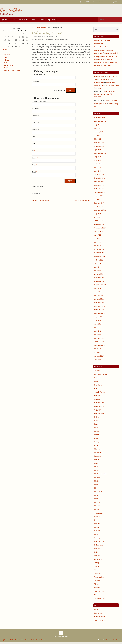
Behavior (97, 378)
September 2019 (100, 153)
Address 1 (36, 123)
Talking (97, 563)
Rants (101, 2)
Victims (97, 584)
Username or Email (38, 75)
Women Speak (99, 591)
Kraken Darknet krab (101, 47)
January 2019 (99, 175)
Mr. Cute (97, 502)
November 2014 (100, 256)
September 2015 (100, 228)
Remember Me (60, 90)
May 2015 (98, 242)
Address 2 (35, 130)
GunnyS (97, 442)
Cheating (97, 396)
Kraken (97, 460)
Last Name (36, 115)
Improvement (99, 452)
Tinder (97, 570)
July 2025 (98, 125)
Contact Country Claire (111, 2)
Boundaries (98, 385)
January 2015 (99, 249)
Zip (33, 151)
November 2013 (100, 278)
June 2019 (98, 164)
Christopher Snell (100, 104)
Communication (41, 28)
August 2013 (99, 288)
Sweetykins (98, 559)
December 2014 (100, 253)
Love (96, 463)
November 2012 (100, 306)
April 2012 (98, 331)
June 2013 (98, 292)
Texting (97, 566)
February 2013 (99, 295)
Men (96, 488)
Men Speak (98, 492)
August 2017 (99, 196)
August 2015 (99, 231)
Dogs (7, 60)
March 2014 (98, 271)
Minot (96, 495)
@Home (82, 2)
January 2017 (99, 207)
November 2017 (100, 185)
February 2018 (99, 182)
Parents (97, 517)
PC (95, 520)
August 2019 (99, 157)
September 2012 (100, 313)
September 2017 (100, 192)
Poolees (97, 531)
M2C (88, 2)
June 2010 (98, 352)
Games (97, 438)
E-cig (96, 421)
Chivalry (97, 399)
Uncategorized (99, 577)
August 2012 (99, 317)
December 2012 (100, 303)
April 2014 (98, 267)
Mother (97, 499)
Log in (96, 610)
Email (34, 172)
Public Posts (94, 2)
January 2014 (99, 274)
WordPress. (117, 640)
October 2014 (99, 260)
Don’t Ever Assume (82, 200)
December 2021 (100, 143)
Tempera (109, 640)
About (7, 57)
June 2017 (98, 199)
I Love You (98, 449)
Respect (97, 549)
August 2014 (99, 264)
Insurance (98, 456)
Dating (97, 417)
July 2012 (98, 320)
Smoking (97, 556)
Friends (97, 435)
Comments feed (100, 617)
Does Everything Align (41, 200)
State (34, 144)
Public (96, 534)
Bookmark (37, 194)
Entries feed (98, 613)
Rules (96, 552)
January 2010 (99, 356)
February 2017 (99, 203)
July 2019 (98, 160)
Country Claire (39, 37)
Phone (35, 165)
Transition (98, 573)
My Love (97, 506)
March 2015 (98, 246)
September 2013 (100, 285)
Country (35, 158)
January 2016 (99, 221)
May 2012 (98, 327)
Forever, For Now (111, 100)
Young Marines (99, 598)
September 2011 (100, 345)
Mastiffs (97, 481)
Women (97, 588)
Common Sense (100, 403)
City (34, 137)
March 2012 (98, 335)
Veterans (97, 581)
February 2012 (99, 338)
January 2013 (99, 299)
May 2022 (98, 139)
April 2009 (98, 360)
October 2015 (99, 224)
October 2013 (99, 281)
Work (96, 595)
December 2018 (100, 178)
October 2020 (99, 146)
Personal (56, 39)
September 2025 (100, 121)
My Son (97, 509)
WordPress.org (99, 620)
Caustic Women (100, 392)
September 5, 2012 (52, 37)
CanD (96, 389)
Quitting (97, 538)
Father (97, 431)
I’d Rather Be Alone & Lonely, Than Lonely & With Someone (107, 85)
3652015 (97, 371)
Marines (97, 477)
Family (97, 428)
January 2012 (99, 342)
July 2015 (98, 235)
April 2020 (98, 150)
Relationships (64, 39)
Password (35, 82)
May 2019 (98, 168)
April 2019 (98, 171)
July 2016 (98, 214)
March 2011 (98, 349)
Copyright (98, 410)
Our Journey (99, 513)
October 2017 (99, 189)
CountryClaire (11, 10)
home (96, 445)
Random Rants (99, 541)
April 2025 (98, 128)
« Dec (5, 49)
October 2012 (99, 310)
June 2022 (98, 135)
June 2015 (98, 239)
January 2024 (99, 132)
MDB (96, 485)
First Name (36, 108)
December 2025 (100, 118)
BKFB (96, 381)
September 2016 (100, 210)
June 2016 (98, 217)
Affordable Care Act (101, 374)
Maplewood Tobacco (101, 474)
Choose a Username (39, 101)
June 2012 (98, 324)
